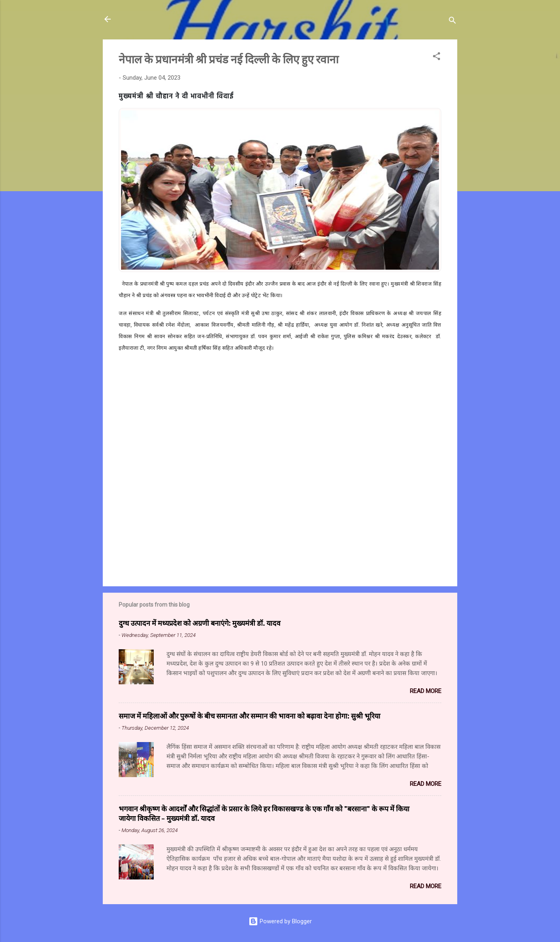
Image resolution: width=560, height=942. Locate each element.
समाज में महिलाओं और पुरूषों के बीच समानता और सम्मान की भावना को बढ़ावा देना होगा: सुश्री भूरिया (250, 716)
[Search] (452, 22)
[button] (437, 58)
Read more (426, 691)
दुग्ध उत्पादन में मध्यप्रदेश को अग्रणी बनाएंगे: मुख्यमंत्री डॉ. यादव (200, 623)
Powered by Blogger (280, 921)
